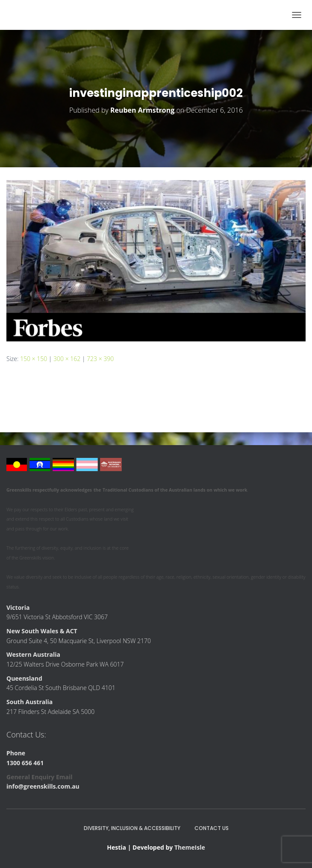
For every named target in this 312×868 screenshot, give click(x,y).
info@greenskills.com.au (43, 786)
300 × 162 (67, 359)
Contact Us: (26, 734)
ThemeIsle (190, 847)
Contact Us (212, 828)
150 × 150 (34, 359)
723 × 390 (100, 359)
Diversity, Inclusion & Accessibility (132, 828)
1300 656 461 (25, 763)
